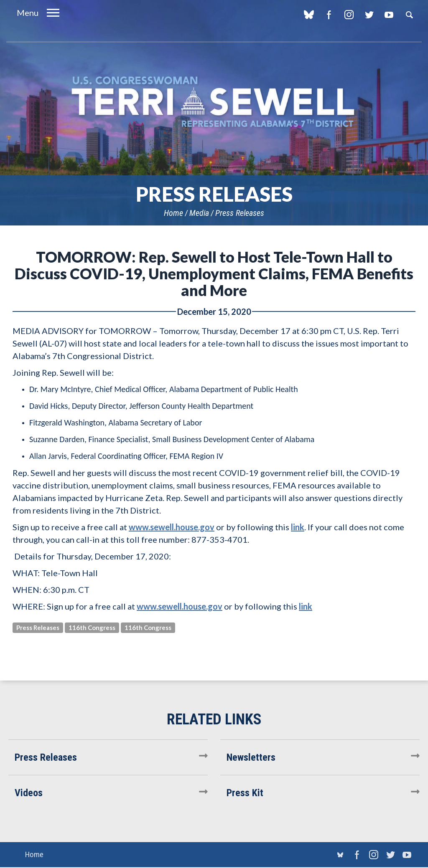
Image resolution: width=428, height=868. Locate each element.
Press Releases (240, 213)
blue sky (309, 15)
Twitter (369, 15)
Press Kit (245, 793)
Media (199, 213)
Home (173, 213)
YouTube (389, 15)
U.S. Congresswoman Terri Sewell (214, 102)
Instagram (349, 15)
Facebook (329, 15)
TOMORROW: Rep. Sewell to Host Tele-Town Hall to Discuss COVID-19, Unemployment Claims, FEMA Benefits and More (214, 273)
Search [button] (409, 15)
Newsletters (251, 757)
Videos (29, 793)
